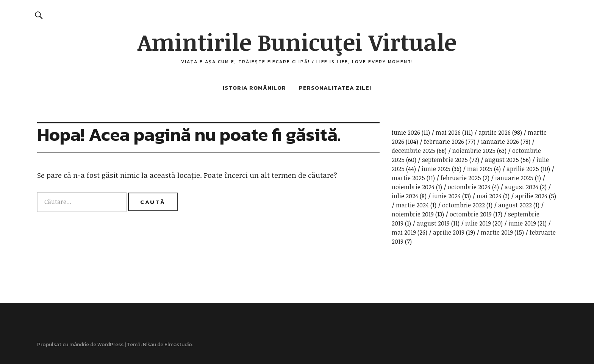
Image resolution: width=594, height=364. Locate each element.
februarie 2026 (444, 142)
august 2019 (433, 223)
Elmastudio (178, 345)
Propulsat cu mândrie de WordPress (80, 345)
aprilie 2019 (449, 232)
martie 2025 (408, 178)
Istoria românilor (254, 88)
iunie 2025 (436, 169)
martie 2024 (412, 205)
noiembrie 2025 (474, 151)
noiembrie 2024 (413, 187)
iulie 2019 (478, 223)
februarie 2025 (461, 178)
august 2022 (515, 205)
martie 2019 (497, 232)
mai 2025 (480, 169)
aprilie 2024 (531, 196)
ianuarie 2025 (514, 178)
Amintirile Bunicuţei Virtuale (297, 42)
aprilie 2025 (523, 169)
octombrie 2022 (463, 205)
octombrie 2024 (469, 187)
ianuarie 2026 (500, 142)
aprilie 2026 (495, 132)
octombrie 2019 (471, 214)
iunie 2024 (446, 196)
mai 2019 (404, 232)
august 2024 (521, 187)
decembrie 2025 (413, 151)
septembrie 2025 (445, 160)
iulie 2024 (405, 196)
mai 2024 (489, 196)
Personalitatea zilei (335, 88)
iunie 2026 (406, 132)
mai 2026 (448, 132)
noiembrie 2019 (413, 214)
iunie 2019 (522, 223)
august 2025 (502, 160)
